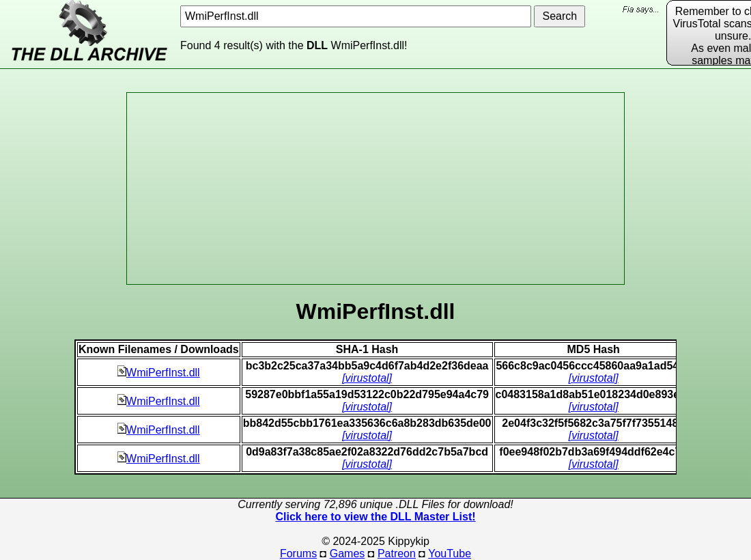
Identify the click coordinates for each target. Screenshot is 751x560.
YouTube (450, 554)
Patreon (397, 554)
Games (348, 554)
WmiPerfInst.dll (159, 373)
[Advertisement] (375, 188)
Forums (298, 554)
